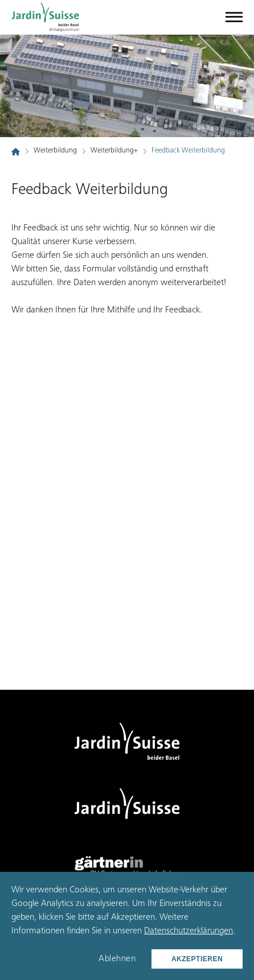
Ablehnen (117, 959)
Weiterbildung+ (114, 151)
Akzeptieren (197, 959)
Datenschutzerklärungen (189, 931)
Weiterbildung (55, 151)
